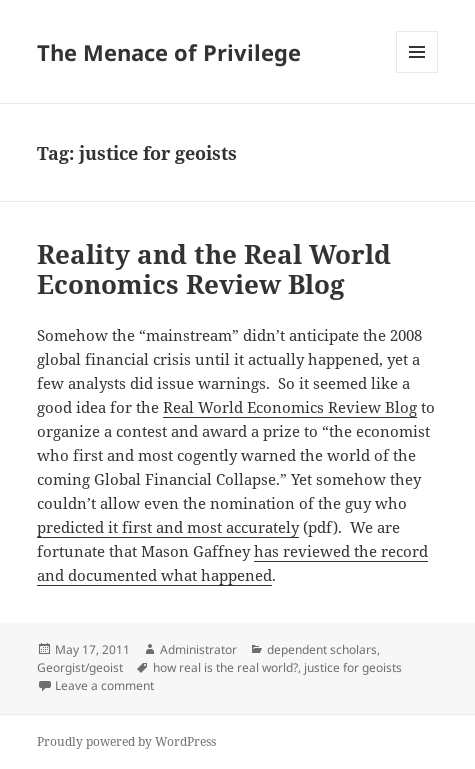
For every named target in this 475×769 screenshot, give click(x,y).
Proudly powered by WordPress (126, 741)
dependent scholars (322, 649)
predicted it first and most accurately (168, 527)
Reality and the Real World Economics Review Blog (214, 269)
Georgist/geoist (80, 667)
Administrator (198, 649)
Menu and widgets (417, 72)
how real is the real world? (225, 667)
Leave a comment (104, 685)
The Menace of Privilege (169, 52)
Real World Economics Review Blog (290, 407)
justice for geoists (353, 667)
